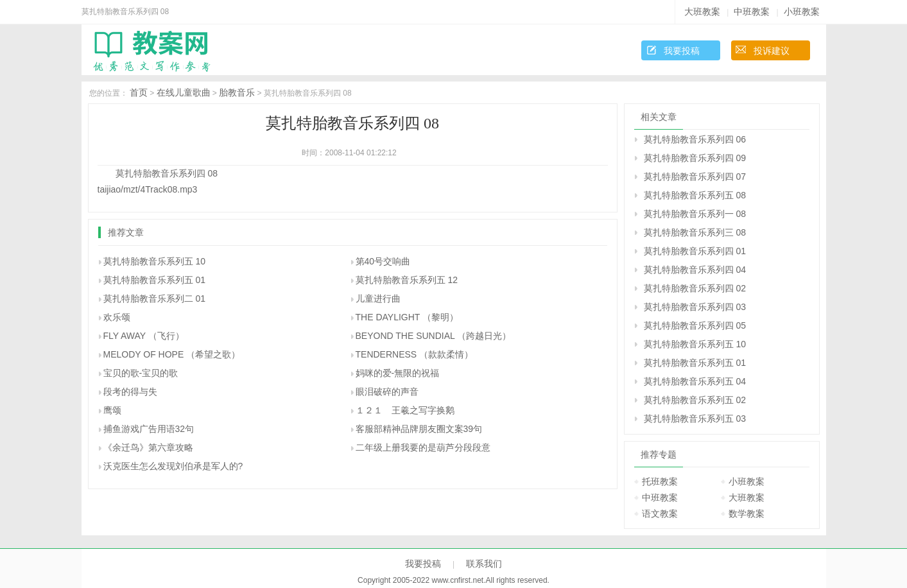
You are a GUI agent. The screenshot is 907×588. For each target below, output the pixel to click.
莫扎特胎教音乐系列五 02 (695, 400)
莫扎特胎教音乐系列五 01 (154, 280)
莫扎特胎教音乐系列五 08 (695, 195)
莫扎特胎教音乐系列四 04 (695, 270)
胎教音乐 (237, 92)
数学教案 (747, 514)
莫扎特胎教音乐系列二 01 (154, 298)
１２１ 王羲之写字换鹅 (405, 410)
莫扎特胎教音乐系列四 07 (695, 177)
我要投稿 (682, 51)
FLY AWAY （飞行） (144, 336)
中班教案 (752, 12)
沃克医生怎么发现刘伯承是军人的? (173, 466)
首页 (139, 92)
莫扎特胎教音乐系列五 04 (695, 381)
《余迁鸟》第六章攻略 (148, 447)
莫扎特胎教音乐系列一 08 (695, 214)
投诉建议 (772, 51)
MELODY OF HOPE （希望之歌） (172, 354)
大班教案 (702, 12)
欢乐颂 (117, 317)
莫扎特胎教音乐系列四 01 (695, 251)
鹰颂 (112, 410)
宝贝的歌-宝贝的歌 (141, 373)
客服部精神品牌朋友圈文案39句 (419, 429)
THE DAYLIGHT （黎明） (407, 317)
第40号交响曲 (383, 261)
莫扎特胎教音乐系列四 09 (695, 158)
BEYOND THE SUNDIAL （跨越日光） (434, 336)
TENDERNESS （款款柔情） (415, 354)
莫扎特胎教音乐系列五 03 (695, 419)
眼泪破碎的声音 (387, 392)
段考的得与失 (130, 392)
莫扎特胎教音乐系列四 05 (695, 325)
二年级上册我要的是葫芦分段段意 (423, 447)
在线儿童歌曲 (184, 92)
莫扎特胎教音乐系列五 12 (407, 280)
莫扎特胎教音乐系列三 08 (695, 232)
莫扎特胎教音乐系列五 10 (154, 261)
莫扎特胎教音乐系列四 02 (695, 288)
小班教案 (802, 12)
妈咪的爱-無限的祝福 (398, 373)
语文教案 (660, 514)
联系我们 (484, 564)
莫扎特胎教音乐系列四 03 (695, 307)
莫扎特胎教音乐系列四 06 (695, 139)
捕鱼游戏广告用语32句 (149, 429)
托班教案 (660, 481)
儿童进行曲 (378, 298)
